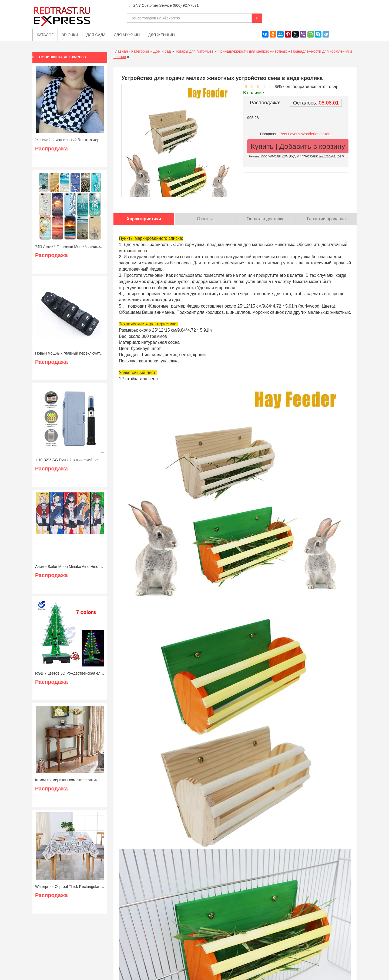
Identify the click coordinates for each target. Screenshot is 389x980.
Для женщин (161, 35)
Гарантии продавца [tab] (326, 219)
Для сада (96, 35)
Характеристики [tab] (144, 219)
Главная (121, 51)
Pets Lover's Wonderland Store (306, 134)
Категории (140, 51)
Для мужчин (127, 35)
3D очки (70, 35)
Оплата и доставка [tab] (266, 219)
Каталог (45, 35)
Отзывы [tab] (205, 219)
